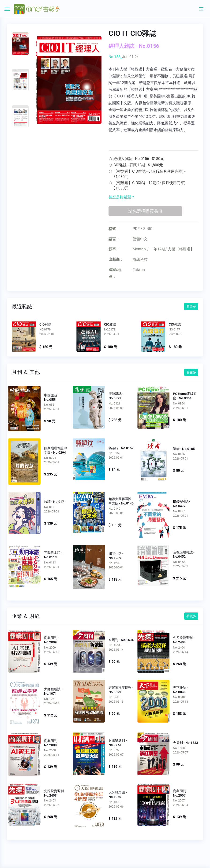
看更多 (191, 306)
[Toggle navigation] (201, 9)
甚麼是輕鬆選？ (122, 197)
